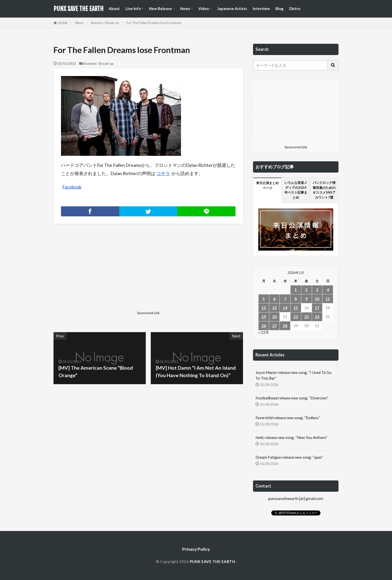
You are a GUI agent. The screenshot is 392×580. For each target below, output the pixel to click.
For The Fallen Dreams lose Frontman (154, 23)
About (114, 9)
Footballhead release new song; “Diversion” (292, 398)
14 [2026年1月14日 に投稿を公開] (285, 308)
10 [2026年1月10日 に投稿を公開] (317, 299)
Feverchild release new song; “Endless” (288, 418)
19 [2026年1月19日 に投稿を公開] (264, 317)
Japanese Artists (232, 9)
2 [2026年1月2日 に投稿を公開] (306, 290)
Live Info (133, 9)
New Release (160, 9)
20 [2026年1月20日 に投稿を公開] (274, 317)
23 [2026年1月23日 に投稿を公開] (306, 317)
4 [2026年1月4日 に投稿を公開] (328, 290)
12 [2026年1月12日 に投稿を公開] (264, 308)
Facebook (72, 187)
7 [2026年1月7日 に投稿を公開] (285, 299)
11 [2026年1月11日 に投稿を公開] (328, 299)
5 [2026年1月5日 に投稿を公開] (264, 299)
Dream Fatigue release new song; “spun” (289, 457)
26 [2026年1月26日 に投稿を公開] (264, 326)
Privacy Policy (196, 549)
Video (203, 9)
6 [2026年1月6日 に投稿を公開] (274, 299)
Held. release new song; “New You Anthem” (291, 437)
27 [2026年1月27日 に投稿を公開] (274, 326)
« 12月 (264, 332)
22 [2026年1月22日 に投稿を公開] (296, 317)
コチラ (163, 173)
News (185, 9)
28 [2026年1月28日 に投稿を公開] (285, 326)
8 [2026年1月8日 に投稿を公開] (296, 299)
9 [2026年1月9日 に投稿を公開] (306, 299)
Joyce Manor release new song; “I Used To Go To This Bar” (293, 375)
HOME (63, 23)
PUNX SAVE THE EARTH (78, 9)
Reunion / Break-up (105, 23)
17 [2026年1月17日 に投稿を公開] (317, 308)
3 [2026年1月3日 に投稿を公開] (317, 290)
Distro (295, 9)
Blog (279, 9)
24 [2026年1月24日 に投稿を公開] (317, 317)
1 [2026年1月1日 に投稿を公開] (296, 290)
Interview (261, 9)
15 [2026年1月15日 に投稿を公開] (296, 308)
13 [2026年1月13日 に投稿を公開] (274, 308)
